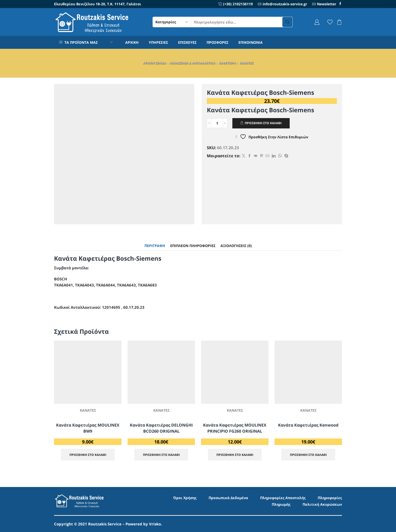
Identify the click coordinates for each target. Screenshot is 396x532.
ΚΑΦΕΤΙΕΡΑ (227, 63)
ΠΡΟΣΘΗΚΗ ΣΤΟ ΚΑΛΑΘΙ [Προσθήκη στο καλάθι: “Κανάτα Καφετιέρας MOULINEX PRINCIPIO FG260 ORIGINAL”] (235, 455)
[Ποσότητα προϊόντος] (217, 123)
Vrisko (155, 524)
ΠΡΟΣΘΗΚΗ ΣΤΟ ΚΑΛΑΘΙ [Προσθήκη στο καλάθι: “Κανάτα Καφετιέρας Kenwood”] (308, 455)
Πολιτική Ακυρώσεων (322, 504)
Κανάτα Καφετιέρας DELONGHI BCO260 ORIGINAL (161, 428)
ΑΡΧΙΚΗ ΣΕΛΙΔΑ (154, 63)
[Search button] (287, 22)
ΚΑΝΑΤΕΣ (246, 63)
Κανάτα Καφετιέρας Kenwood (308, 425)
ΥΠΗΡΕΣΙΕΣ (158, 42)
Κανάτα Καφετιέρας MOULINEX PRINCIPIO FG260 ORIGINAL (235, 428)
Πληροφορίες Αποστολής (283, 498)
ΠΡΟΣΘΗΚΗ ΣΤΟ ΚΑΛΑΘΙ (263, 123)
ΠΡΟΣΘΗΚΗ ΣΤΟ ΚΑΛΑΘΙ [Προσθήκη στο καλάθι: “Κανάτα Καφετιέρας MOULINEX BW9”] (88, 455)
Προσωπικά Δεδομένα (228, 498)
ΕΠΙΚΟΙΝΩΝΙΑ (251, 42)
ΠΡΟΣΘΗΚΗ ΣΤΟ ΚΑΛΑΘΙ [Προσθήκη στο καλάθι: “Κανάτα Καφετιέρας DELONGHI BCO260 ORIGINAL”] (161, 455)
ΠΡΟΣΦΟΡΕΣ (217, 42)
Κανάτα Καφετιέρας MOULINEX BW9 (88, 428)
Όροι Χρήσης (185, 498)
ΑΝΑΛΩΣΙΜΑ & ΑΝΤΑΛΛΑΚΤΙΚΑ (192, 63)
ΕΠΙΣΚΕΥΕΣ (187, 42)
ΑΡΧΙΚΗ (132, 42)
